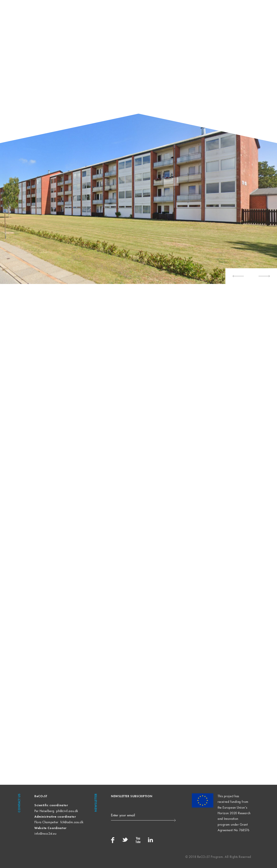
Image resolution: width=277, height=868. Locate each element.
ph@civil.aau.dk (67, 811)
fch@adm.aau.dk (72, 822)
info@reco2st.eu (45, 833)
